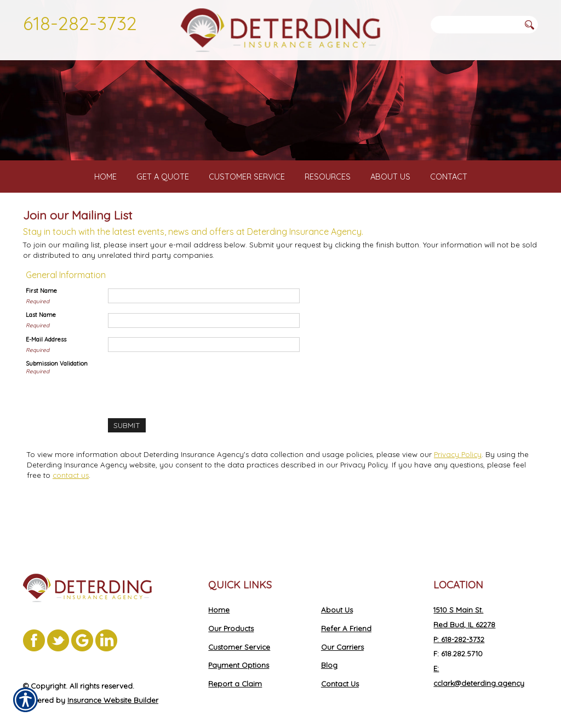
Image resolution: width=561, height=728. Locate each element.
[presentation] (191, 400)
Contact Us (340, 663)
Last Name (41, 334)
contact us (71, 494)
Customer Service (239, 626)
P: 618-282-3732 (459, 618)
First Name (41, 310)
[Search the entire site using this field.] (475, 25)
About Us (337, 589)
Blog (329, 644)
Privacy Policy (458, 473)
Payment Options (239, 644)
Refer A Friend (346, 608)
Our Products (231, 608)
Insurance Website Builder (113, 679)
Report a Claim (235, 663)
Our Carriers (342, 626)
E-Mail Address (46, 359)
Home (219, 589)
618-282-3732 (80, 23)
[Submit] (127, 444)
